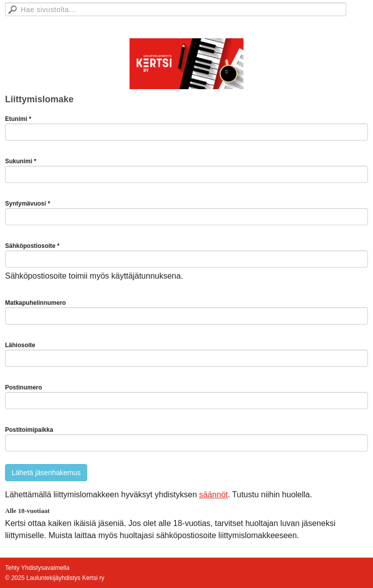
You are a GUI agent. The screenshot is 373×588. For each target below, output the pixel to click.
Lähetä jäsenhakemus (46, 473)
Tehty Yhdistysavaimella (37, 568)
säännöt (213, 495)
